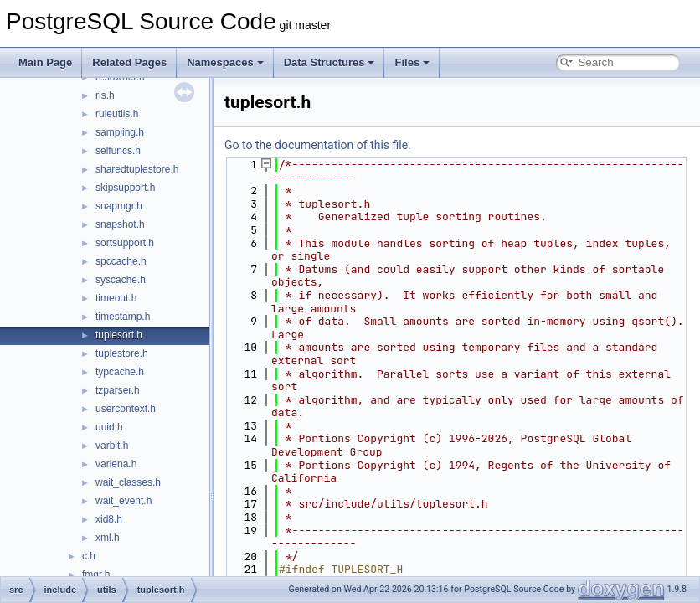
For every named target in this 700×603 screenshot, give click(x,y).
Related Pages (129, 62)
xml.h (108, 538)
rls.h (105, 95)
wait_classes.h (128, 482)
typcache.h (120, 372)
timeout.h (116, 298)
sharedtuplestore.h (137, 169)
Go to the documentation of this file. (318, 145)
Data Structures (329, 62)
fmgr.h (96, 575)
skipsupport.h (125, 188)
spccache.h (121, 261)
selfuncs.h (118, 151)
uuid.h (109, 427)
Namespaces (225, 62)
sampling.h (120, 132)
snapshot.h (120, 224)
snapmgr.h (119, 206)
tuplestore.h (122, 353)
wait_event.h (124, 501)
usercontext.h (126, 409)
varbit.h (112, 446)
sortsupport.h (125, 243)
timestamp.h (123, 317)
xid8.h (109, 519)
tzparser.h (118, 390)
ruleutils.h (117, 114)
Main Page (45, 62)
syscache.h (121, 280)
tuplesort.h (119, 335)
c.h (89, 556)
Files (412, 62)
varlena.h (116, 464)
